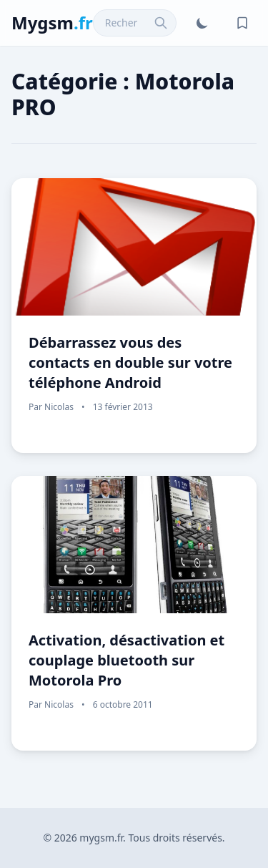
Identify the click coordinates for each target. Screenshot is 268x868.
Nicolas (59, 407)
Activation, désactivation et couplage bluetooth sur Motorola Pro (126, 660)
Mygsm (52, 23)
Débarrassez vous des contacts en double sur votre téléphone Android (130, 362)
